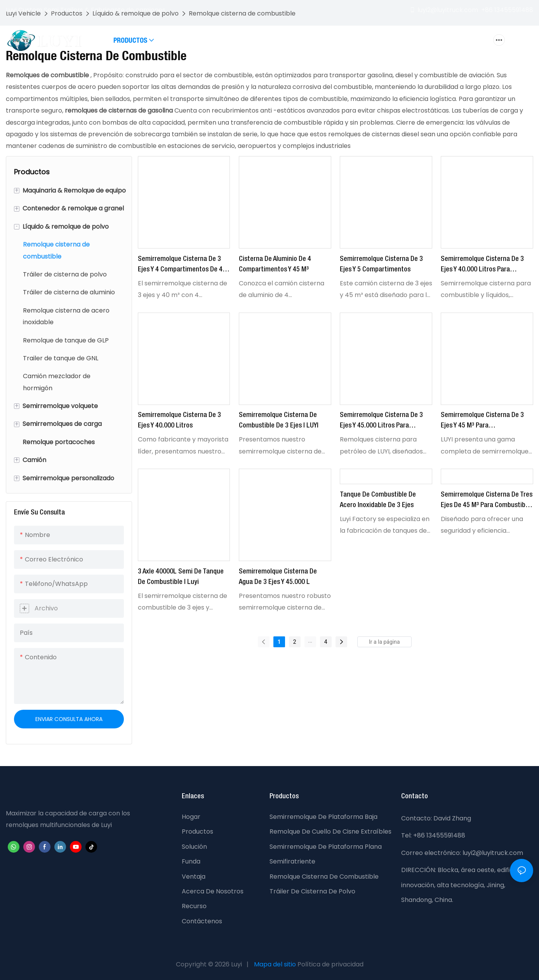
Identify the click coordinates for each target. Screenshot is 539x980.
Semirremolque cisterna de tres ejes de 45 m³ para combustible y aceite (487, 501)
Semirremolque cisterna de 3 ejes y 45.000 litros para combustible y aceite (381, 421)
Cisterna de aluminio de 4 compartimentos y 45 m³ (275, 264)
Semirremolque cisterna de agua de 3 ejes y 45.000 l (278, 577)
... (310, 641)
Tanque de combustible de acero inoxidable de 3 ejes (378, 500)
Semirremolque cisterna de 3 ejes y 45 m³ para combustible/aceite (482, 421)
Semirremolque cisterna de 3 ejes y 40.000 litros (179, 420)
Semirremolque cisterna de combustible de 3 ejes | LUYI (279, 420)
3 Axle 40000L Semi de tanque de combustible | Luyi (181, 577)
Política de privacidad (330, 964)
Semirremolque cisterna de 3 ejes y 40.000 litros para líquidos (482, 265)
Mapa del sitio (275, 964)
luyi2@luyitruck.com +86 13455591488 (471, 10)
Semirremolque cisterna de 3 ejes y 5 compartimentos (381, 264)
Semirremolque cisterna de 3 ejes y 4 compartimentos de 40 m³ (182, 265)
